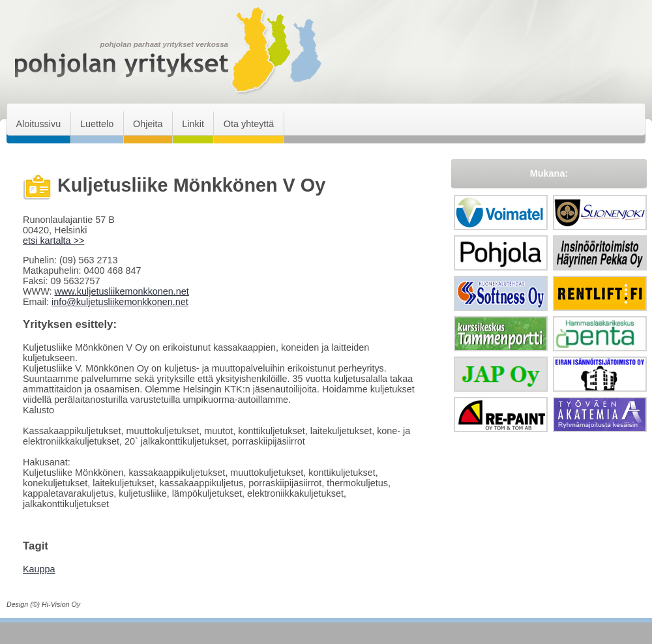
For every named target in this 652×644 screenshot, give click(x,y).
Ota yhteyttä (249, 124)
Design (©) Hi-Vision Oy (43, 604)
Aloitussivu (38, 124)
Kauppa (39, 569)
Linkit (193, 124)
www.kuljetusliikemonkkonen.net (121, 291)
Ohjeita (148, 124)
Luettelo (97, 124)
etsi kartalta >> (53, 241)
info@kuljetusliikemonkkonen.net (120, 302)
